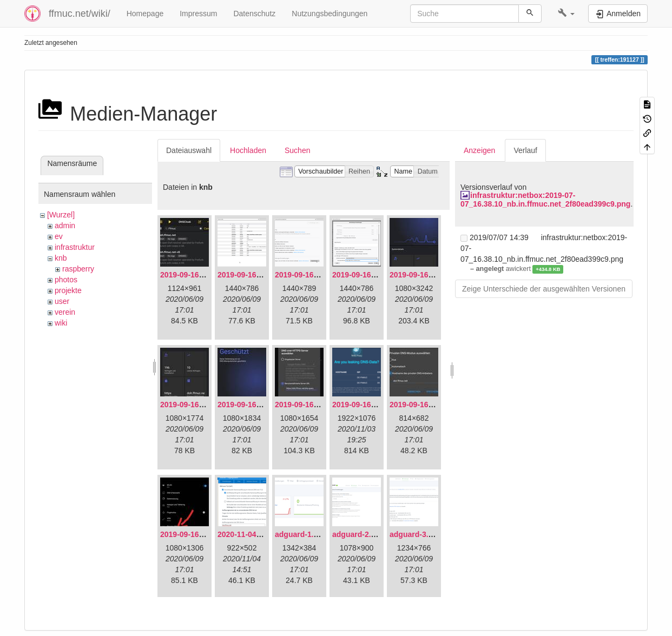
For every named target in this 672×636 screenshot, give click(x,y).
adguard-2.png (358, 534)
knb (61, 258)
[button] (566, 14)
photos (66, 280)
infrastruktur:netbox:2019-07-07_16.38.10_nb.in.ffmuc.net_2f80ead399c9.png (545, 199)
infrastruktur (75, 247)
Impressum (198, 14)
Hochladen (248, 150)
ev (59, 236)
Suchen (297, 150)
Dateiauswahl (189, 150)
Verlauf (525, 150)
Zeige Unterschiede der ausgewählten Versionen (544, 289)
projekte (68, 290)
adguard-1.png (301, 534)
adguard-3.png (416, 534)
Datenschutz (254, 14)
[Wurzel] (61, 215)
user (62, 301)
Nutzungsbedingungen (330, 14)
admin (65, 226)
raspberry (78, 269)
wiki (61, 323)
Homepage (145, 14)
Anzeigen (479, 150)
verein (65, 312)
